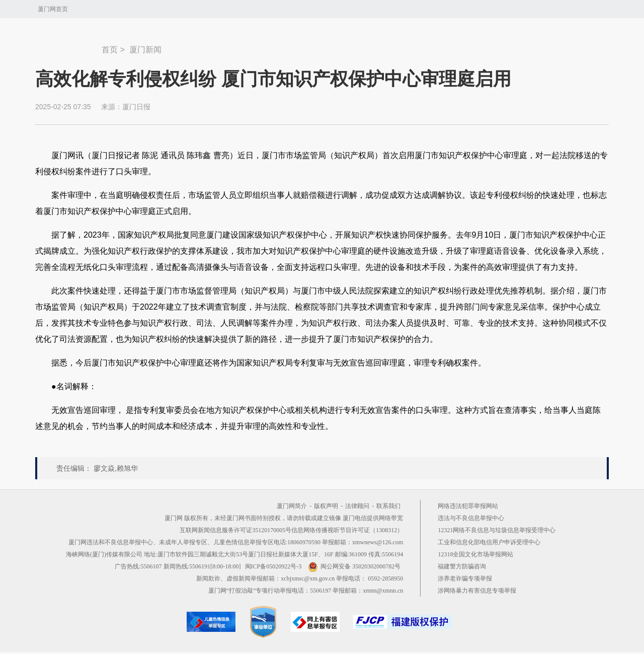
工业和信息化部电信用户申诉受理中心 (489, 542)
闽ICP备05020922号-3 (273, 566)
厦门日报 (136, 107)
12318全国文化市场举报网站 (475, 554)
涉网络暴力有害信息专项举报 (477, 591)
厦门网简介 (292, 506)
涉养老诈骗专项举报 (465, 578)
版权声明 (326, 506)
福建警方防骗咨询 (462, 566)
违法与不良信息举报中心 (471, 518)
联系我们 (388, 506)
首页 (110, 50)
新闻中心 (68, 45)
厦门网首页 (53, 9)
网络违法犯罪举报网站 (468, 506)
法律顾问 (357, 506)
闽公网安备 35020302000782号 (354, 566)
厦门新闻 (145, 50)
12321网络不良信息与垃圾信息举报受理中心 (497, 530)
